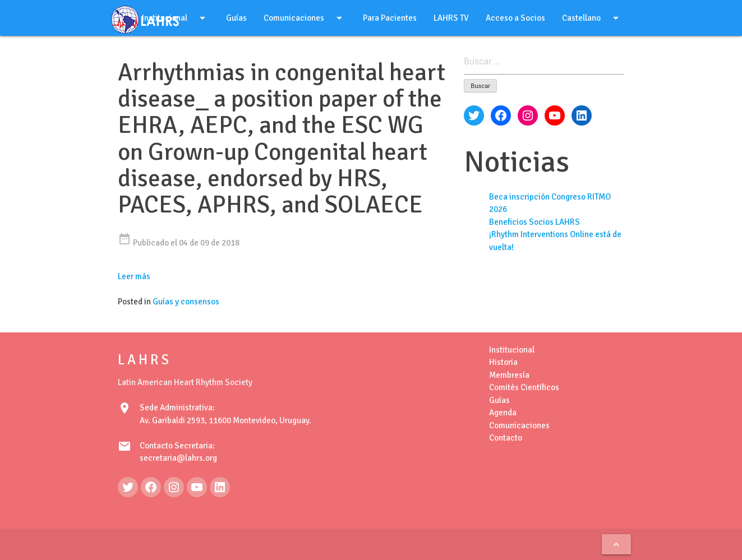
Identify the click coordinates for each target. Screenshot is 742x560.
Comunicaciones (305, 18)
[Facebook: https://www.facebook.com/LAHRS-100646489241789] (151, 487)
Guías (236, 18)
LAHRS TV (451, 18)
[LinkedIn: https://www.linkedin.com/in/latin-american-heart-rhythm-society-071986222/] (220, 487)
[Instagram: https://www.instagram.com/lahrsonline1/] (174, 487)
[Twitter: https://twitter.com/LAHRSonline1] (128, 487)
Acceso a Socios (515, 18)
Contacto (506, 438)
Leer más (134, 276)
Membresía (509, 375)
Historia (503, 362)
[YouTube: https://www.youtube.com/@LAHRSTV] (197, 487)
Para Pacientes (390, 18)
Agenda (503, 413)
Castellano (592, 18)
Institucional (512, 350)
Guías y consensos (186, 302)
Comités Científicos (524, 387)
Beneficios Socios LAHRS (534, 222)
